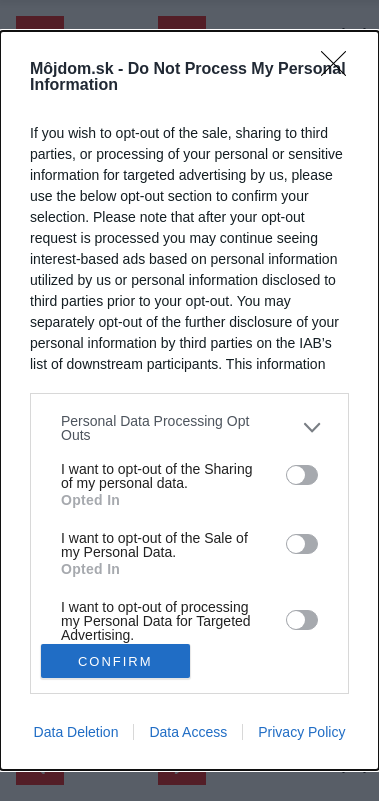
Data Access (188, 732)
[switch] (302, 475)
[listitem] (189, 428)
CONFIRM (115, 661)
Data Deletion (76, 732)
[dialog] (189, 400)
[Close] (340, 70)
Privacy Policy (301, 732)
